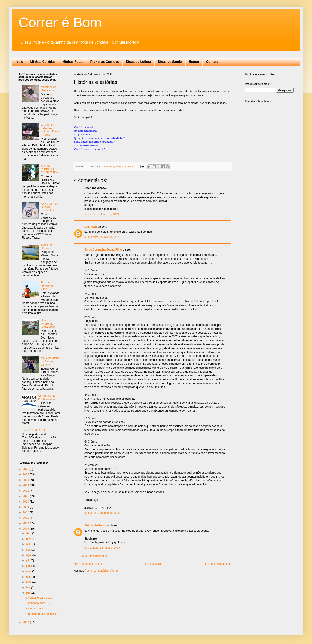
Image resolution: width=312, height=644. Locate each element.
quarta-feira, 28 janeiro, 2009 (102, 548)
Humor (194, 62)
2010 (26, 523)
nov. (29, 539)
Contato (212, 62)
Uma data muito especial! (41, 614)
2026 (26, 469)
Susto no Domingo (46, 246)
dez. (29, 533)
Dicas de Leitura (138, 62)
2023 (26, 485)
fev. (29, 587)
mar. (29, 582)
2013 (26, 507)
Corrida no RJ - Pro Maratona (47, 397)
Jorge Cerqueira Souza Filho (103, 250)
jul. (28, 560)
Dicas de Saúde (170, 62)
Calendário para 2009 (39, 598)
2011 (26, 518)
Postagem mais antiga (216, 564)
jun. (29, 566)
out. (29, 544)
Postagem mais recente (90, 564)
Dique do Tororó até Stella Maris (48, 324)
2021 (26, 496)
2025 (26, 474)
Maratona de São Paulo (49, 89)
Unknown (91, 227)
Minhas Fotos (73, 62)
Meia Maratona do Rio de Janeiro (50, 361)
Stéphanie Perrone (97, 525)
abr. (29, 577)
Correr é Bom (60, 22)
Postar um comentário (93, 556)
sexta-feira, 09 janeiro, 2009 (102, 214)
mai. (29, 571)
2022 (26, 491)
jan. (29, 593)
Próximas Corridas (105, 62)
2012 (26, 512)
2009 (26, 529)
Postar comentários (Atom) (101, 571)
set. (29, 550)
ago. (29, 555)
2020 (26, 502)
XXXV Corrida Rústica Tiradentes (50, 207)
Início (19, 62)
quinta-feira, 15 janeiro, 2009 (102, 237)
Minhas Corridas (43, 62)
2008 (26, 622)
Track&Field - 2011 (34, 430)
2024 (26, 480)
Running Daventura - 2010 (48, 286)
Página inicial (153, 564)
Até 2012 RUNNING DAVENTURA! (50, 169)
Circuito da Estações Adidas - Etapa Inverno (50, 130)
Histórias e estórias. (38, 609)
